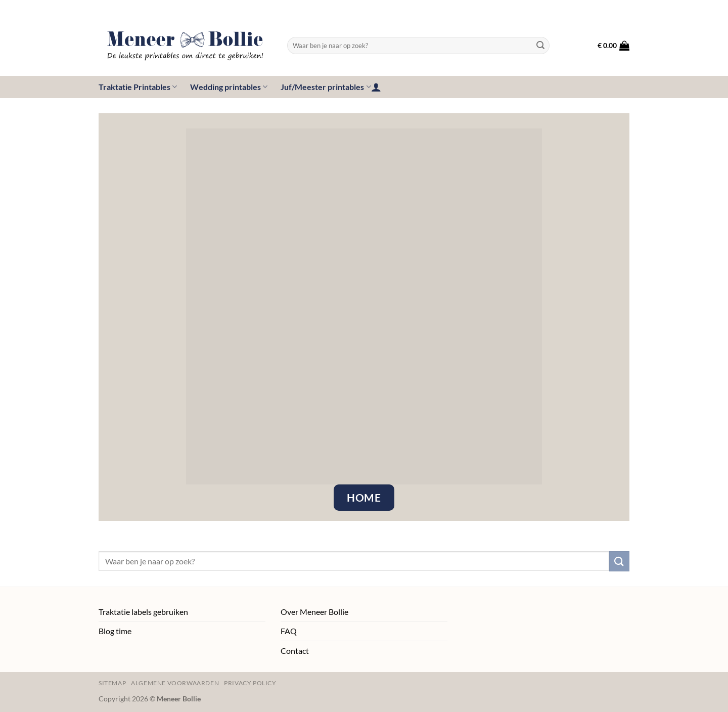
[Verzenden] (540, 46)
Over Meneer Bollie (314, 612)
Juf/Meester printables (326, 87)
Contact (295, 651)
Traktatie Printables (138, 87)
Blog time (115, 631)
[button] (613, 46)
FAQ (289, 631)
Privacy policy (250, 683)
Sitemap (112, 683)
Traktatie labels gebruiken (143, 612)
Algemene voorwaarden (175, 683)
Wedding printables (229, 87)
